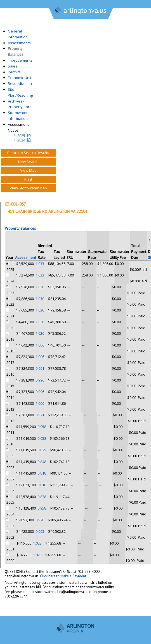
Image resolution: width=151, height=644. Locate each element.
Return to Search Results (28, 153)
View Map (28, 170)
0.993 (40, 531)
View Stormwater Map (28, 188)
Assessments (19, 43)
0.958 (42, 427)
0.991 (40, 368)
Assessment (26, 257)
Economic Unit (20, 78)
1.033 (40, 264)
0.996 (40, 380)
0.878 (42, 497)
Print (28, 179)
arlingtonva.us (80, 11)
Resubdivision (20, 83)
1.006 (40, 345)
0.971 (40, 415)
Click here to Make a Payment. (63, 576)
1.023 (37, 543)
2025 (21, 136)
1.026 (40, 322)
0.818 (42, 473)
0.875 (42, 450)
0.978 (40, 520)
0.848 (42, 462)
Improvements (20, 60)
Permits (14, 72)
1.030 (40, 287)
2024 (21, 140)
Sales (13, 66)
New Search (28, 162)
